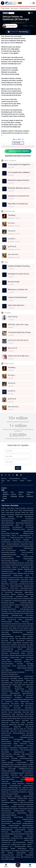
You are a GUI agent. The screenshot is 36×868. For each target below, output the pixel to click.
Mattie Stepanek (15, 613)
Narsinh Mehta (21, 826)
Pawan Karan (10, 618)
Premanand (8, 813)
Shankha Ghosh (15, 735)
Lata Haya (12, 842)
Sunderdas (11, 676)
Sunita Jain (23, 575)
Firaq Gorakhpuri (12, 844)
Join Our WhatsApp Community (18, 151)
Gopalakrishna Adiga (18, 544)
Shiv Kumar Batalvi (11, 712)
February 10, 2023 (28, 26)
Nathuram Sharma (21, 655)
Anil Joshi (26, 807)
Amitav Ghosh (9, 584)
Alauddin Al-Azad (17, 603)
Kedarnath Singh (21, 832)
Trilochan (8, 550)
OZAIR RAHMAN (18, 769)
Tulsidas (13, 533)
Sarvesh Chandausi (10, 655)
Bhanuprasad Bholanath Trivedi (13, 790)
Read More (18, 143)
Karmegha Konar (17, 554)
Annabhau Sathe (19, 580)
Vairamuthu (11, 578)
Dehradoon (30, 496)
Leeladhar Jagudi (11, 643)
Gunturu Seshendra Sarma (13, 645)
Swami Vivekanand (23, 599)
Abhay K (7, 748)
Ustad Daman (23, 708)
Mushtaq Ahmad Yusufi (16, 651)
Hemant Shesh (25, 641)
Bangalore (6, 494)
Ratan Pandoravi (15, 508)
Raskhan (27, 691)
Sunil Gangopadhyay (24, 741)
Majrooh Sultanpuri (10, 657)
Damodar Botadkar (22, 823)
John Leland (18, 731)
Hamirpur (21, 496)
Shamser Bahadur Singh (13, 594)
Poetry (5, 13)
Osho (30, 706)
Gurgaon (5, 492)
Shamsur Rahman (12, 733)
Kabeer (11, 840)
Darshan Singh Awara (13, 714)
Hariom (9, 855)
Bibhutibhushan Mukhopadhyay (15, 523)
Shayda (7, 779)
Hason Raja (21, 754)
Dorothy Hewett (23, 662)
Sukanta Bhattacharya (14, 767)
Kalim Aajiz (25, 664)
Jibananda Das (26, 767)
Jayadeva (8, 533)
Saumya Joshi (20, 777)
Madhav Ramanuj (18, 779)
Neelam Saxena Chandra (17, 607)
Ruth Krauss (10, 588)
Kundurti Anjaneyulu (24, 546)
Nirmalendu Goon (11, 741)
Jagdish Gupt (11, 660)
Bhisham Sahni (6, 508)
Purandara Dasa (10, 536)
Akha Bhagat (17, 813)
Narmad (20, 805)
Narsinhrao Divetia (10, 823)
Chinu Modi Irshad (21, 775)
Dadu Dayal (10, 678)
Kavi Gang (24, 678)
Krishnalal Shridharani (13, 811)
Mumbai (21, 492)
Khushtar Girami (26, 508)
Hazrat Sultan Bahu (23, 723)
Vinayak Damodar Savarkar (24, 647)
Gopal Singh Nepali (10, 628)
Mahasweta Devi (22, 527)
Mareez (16, 786)
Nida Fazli (10, 704)
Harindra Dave (9, 809)
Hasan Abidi (15, 590)
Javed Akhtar (24, 578)
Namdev (7, 603)
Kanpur (5, 498)
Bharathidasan (13, 563)
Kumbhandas (21, 672)
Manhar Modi (9, 775)
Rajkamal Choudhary (14, 697)
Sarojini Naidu (8, 605)
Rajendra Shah (20, 815)
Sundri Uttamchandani (22, 588)
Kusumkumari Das (10, 746)
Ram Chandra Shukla (20, 649)
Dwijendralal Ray (23, 739)
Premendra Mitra (11, 754)
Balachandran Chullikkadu (17, 521)
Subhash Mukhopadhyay (19, 737)
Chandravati (27, 750)
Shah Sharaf (25, 714)
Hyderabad (30, 492)
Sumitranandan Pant (12, 664)
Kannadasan (8, 561)
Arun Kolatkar (13, 575)
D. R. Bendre (10, 538)
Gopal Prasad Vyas (22, 657)
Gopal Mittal (24, 517)
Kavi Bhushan (14, 689)
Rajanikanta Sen (10, 540)
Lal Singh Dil (10, 706)
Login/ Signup (29, 779)
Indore (29, 494)
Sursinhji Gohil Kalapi (19, 828)
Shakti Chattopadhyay (21, 758)
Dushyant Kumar (10, 851)
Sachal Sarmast (24, 716)
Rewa (20, 494)
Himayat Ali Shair (18, 571)
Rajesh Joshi (22, 561)
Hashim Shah (16, 716)
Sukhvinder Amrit (10, 708)
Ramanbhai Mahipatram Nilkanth (17, 796)
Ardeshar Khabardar (17, 819)
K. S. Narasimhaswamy (22, 536)
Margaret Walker (23, 590)
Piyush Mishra (10, 832)
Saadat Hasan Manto (24, 685)
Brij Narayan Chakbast (14, 515)
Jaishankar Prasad (14, 762)
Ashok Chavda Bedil (14, 784)
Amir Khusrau (25, 538)
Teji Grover (20, 628)
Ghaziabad (14, 496)
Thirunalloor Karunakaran (15, 596)
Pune (12, 492)
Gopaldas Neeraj (12, 817)
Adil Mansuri (23, 786)
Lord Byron (20, 729)
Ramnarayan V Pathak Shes (19, 802)
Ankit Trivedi (25, 781)
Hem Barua (24, 727)
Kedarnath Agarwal (21, 693)
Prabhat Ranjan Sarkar (15, 744)
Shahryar (24, 639)
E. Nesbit (25, 697)
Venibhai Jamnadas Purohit (13, 807)
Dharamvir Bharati (25, 8)
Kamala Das (21, 643)
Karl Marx (13, 695)
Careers (22, 481)
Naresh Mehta (8, 693)
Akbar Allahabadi (18, 634)
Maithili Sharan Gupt (11, 765)
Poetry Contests (5, 8)
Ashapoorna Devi (23, 746)
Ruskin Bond (26, 666)
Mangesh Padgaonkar (19, 548)
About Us (4, 478)
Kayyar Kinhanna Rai (20, 630)
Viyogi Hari (22, 683)
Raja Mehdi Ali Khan (20, 525)
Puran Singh (26, 718)
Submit (18, 468)
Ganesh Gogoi (26, 529)
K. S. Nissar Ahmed (16, 542)
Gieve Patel (24, 515)
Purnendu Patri (18, 750)
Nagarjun (27, 605)
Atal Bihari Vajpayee (23, 838)
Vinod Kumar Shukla (21, 620)
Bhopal (5, 496)
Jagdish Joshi (10, 777)
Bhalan (18, 781)
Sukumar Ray (9, 758)
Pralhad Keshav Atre (16, 622)
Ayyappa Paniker (13, 546)
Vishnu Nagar (12, 668)
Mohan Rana (9, 626)
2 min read (11, 13)
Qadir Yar (20, 718)
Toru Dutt (27, 729)
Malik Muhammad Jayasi (18, 687)
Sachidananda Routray (23, 681)
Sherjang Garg (16, 550)
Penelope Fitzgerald (11, 718)
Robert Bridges (12, 727)
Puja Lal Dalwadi (11, 792)
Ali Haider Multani (18, 702)
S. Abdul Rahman (20, 557)
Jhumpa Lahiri (18, 584)
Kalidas (9, 590)
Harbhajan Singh (10, 710)
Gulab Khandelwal (12, 632)
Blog (9, 481)
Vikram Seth (24, 615)
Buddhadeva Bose (24, 733)
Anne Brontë (12, 647)
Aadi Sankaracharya (22, 582)
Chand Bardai (14, 683)
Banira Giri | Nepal (11, 847)
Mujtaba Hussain (11, 567)
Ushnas (25, 805)
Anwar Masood (26, 710)
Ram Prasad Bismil (19, 626)
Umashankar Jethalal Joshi (16, 821)
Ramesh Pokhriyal (22, 540)
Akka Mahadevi (22, 533)
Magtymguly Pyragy (17, 670)
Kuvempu (18, 538)
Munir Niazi (18, 710)
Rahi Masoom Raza (24, 834)
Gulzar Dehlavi (22, 624)
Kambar (26, 544)
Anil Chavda (9, 786)
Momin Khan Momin (12, 599)
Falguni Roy (9, 750)
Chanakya (11, 674)
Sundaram (16, 809)
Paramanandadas (12, 672)
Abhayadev (27, 609)
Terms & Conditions (14, 478)
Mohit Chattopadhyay (12, 773)
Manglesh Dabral (21, 676)
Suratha (17, 578)
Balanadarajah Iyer (11, 636)
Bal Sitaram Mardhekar (17, 573)
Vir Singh (22, 720)
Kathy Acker (10, 731)
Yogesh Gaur (26, 645)
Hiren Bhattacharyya (15, 601)
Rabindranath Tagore (17, 771)
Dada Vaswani (9, 582)
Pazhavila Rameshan (12, 624)
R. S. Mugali (21, 567)
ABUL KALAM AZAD (13, 849)
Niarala (25, 699)
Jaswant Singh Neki (21, 704)
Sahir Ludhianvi (21, 840)
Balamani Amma (18, 552)
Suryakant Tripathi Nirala (12, 565)
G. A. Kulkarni (10, 586)
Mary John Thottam (11, 611)
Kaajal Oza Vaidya (20, 788)
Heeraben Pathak (24, 773)
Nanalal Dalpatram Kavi (12, 834)
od (15, 139)
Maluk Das (17, 678)
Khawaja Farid (13, 720)
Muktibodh (20, 699)
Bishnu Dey (23, 760)
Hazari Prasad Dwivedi (14, 666)
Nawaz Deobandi (24, 565)
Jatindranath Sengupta (17, 748)
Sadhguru (8, 857)
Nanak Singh (8, 716)
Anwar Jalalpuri (24, 592)
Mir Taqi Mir (17, 639)
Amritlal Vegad (13, 592)
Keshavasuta (8, 569)
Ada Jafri (9, 639)
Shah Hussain (10, 723)
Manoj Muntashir (21, 851)
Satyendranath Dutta (15, 609)
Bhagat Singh (11, 836)
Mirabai (7, 683)
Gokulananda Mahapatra (23, 586)
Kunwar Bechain (11, 838)
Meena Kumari (24, 660)
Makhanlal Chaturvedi (14, 830)
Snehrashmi (10, 794)
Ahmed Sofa (10, 527)
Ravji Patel (10, 781)
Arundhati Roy (18, 519)
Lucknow (13, 494)
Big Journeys (15, 8)
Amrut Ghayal (25, 784)
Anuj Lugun (25, 594)
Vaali (13, 561)
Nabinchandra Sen (12, 756)
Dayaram (8, 815)
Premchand (26, 731)
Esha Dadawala (9, 788)
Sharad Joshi (12, 662)
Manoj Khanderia (18, 798)
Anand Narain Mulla (20, 510)
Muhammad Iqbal (11, 729)
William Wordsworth (23, 765)
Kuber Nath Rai (23, 636)
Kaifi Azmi (15, 855)
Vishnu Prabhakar (25, 613)
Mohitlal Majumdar (12, 752)
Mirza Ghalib (15, 853)
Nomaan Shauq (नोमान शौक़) (19, 857)
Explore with (18, 32)
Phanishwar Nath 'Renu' (15, 691)
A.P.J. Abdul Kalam (13, 800)
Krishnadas (24, 668)
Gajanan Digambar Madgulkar (21, 569)
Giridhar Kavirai (10, 681)
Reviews (15, 481)
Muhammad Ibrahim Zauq (21, 653)
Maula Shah (22, 712)
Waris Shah (17, 725)
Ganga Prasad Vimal (12, 641)
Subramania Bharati (23, 563)
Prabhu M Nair (23, 695)
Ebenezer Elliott (24, 836)
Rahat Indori (26, 584)
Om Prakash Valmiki (18, 605)
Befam (18, 792)
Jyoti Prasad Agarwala (21, 618)
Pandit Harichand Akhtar (18, 512)
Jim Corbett (25, 542)
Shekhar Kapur (21, 611)
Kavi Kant (10, 828)
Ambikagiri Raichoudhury (12, 529)
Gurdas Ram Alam (22, 706)
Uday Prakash (13, 685)
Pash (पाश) (24, 855)
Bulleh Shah (25, 725)
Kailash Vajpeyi (10, 630)
